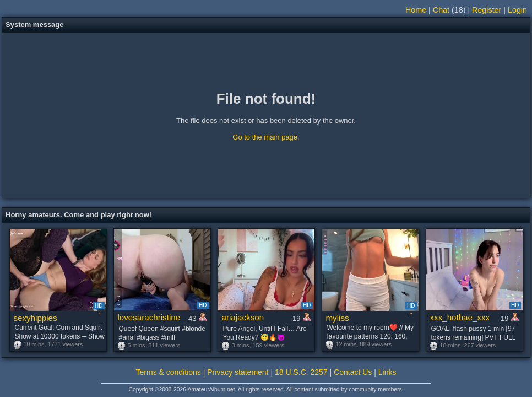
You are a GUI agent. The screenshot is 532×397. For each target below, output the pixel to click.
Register (487, 10)
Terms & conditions (169, 372)
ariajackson (243, 317)
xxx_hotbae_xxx (460, 317)
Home (416, 10)
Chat (441, 10)
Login (517, 10)
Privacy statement (238, 372)
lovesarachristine (149, 317)
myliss (338, 318)
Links (387, 372)
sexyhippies (36, 318)
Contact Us (353, 372)
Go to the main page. (266, 137)
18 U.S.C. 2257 (301, 372)
